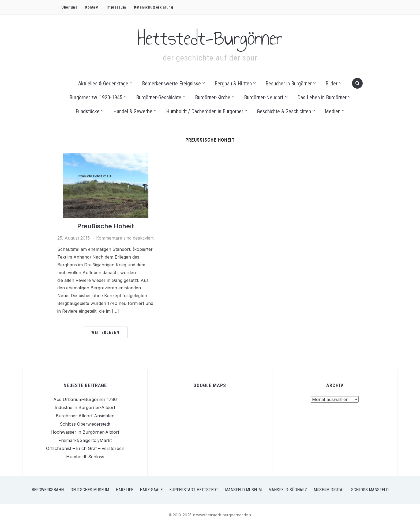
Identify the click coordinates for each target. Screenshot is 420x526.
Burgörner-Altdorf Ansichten (85, 416)
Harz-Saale (151, 490)
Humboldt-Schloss (85, 457)
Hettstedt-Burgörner (210, 38)
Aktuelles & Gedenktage (103, 84)
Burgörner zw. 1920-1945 (96, 97)
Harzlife (124, 490)
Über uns (69, 7)
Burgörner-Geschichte (159, 97)
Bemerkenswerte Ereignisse (171, 84)
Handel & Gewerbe (133, 111)
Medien (333, 111)
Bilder (331, 84)
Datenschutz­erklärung (153, 7)
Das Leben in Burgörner (322, 97)
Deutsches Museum (90, 490)
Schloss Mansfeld (370, 490)
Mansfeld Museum (243, 490)
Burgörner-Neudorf (264, 97)
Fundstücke (88, 111)
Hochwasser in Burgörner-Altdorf (85, 432)
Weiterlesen (105, 332)
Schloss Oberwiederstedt (85, 424)
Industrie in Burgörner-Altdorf (85, 407)
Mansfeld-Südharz (288, 490)
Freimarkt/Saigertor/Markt (85, 440)
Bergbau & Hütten (233, 84)
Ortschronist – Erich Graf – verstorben (85, 448)
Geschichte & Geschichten (284, 111)
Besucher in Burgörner (289, 84)
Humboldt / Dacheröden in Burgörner (205, 111)
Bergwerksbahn (48, 490)
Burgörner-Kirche (213, 97)
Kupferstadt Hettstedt (194, 490)
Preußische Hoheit (106, 226)
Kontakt (92, 7)
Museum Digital (329, 490)
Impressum (116, 7)
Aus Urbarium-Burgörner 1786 (85, 399)
